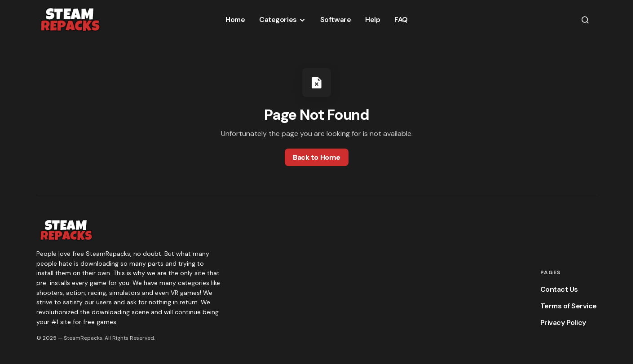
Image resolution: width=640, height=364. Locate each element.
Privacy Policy (563, 322)
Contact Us (559, 289)
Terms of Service (569, 306)
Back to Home (316, 157)
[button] (585, 20)
